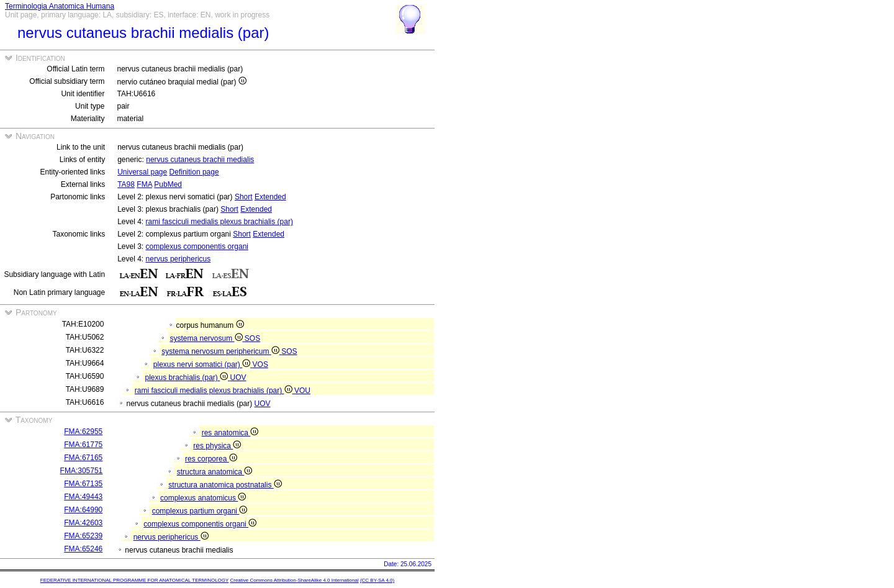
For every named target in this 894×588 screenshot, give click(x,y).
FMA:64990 (83, 510)
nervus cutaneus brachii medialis (200, 160)
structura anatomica (215, 472)
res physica (217, 446)
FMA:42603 (83, 523)
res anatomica (230, 433)
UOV (238, 378)
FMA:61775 (83, 445)
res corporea (211, 459)
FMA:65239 (83, 536)
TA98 (126, 184)
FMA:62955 (83, 432)
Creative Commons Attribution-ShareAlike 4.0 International (294, 580)
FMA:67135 (83, 484)
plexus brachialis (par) (187, 378)
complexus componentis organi (197, 247)
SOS (252, 338)
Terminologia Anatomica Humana (60, 6)
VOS (260, 364)
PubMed (168, 184)
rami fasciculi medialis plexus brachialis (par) (219, 222)
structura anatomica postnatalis (225, 485)
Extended (270, 197)
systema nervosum (207, 338)
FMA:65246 (83, 549)
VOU (302, 391)
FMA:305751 (82, 471)
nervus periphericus (178, 259)
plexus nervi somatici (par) (203, 364)
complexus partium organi (200, 511)
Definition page (194, 172)
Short (244, 197)
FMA (144, 184)
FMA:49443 (83, 497)
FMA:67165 (83, 458)
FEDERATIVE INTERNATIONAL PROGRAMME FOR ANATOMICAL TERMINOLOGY (134, 580)
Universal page (142, 172)
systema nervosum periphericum (221, 351)
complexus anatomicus (203, 498)
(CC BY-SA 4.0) (377, 580)
